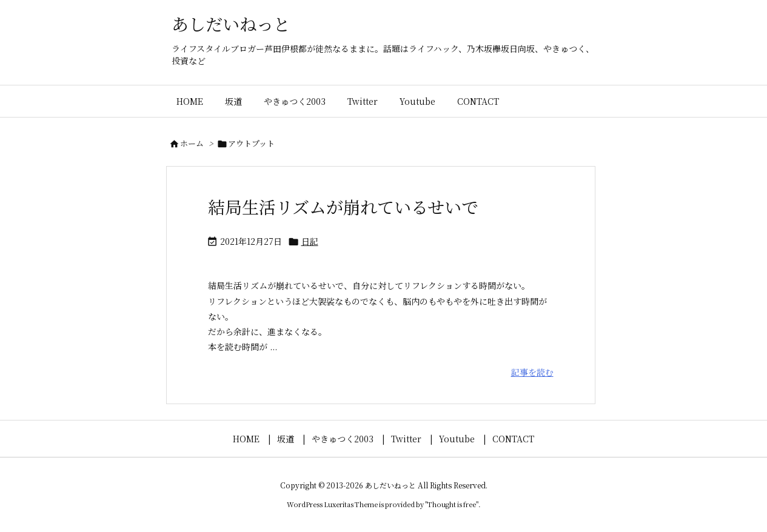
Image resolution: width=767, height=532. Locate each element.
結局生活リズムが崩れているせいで (343, 207)
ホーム (192, 143)
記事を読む (532, 372)
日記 (310, 241)
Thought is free (452, 504)
